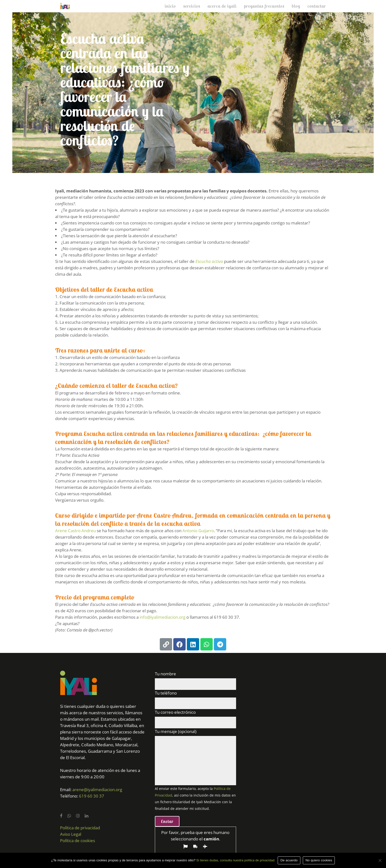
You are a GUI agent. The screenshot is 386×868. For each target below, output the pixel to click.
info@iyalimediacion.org (162, 617)
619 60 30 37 (92, 796)
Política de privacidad (80, 828)
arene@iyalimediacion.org (97, 790)
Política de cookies (78, 841)
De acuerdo (289, 860)
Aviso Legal (71, 834)
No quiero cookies (319, 860)
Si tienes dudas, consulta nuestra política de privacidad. (236, 860)
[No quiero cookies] (380, 860)
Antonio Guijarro (198, 531)
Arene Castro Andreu (75, 531)
